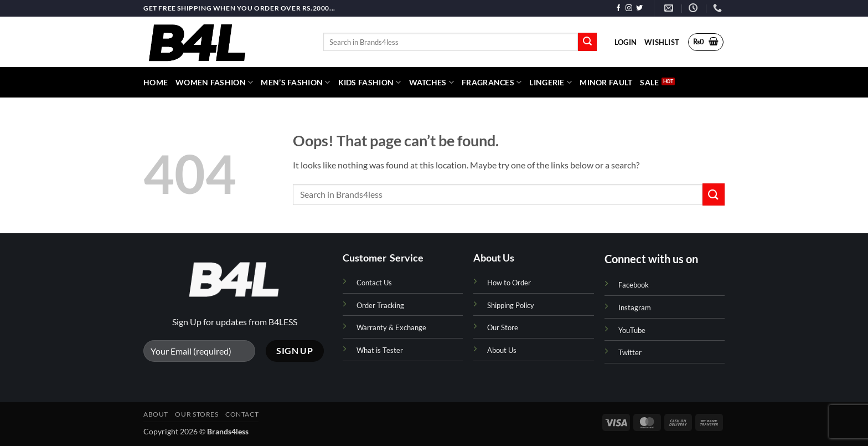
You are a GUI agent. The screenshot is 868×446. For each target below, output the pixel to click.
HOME (156, 82)
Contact (242, 414)
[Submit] (587, 42)
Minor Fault (606, 82)
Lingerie (551, 82)
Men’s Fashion (295, 82)
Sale (649, 82)
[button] (626, 42)
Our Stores (197, 414)
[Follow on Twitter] (639, 8)
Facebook (634, 285)
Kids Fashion (370, 82)
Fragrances (492, 82)
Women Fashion (214, 82)
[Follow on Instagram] (629, 8)
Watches (432, 82)
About (156, 414)
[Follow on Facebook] (618, 8)
